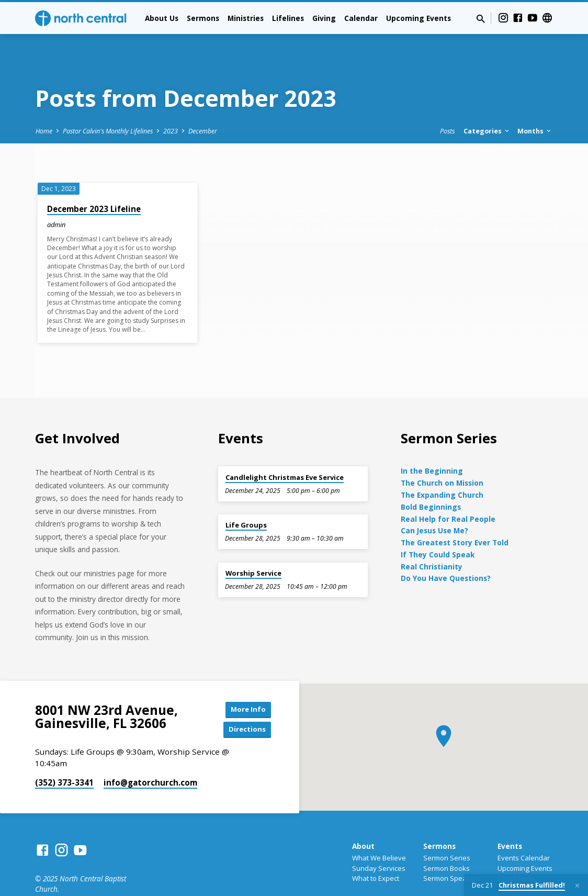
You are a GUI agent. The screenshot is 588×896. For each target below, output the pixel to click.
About (363, 819)
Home (44, 102)
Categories (487, 102)
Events (510, 819)
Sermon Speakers (452, 851)
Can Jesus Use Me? (434, 501)
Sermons (203, 18)
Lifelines (288, 18)
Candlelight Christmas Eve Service (285, 447)
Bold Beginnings (431, 478)
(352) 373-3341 (64, 755)
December (203, 102)
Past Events (516, 851)
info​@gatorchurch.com (150, 755)
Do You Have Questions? (446, 549)
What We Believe (379, 830)
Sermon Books (446, 841)
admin (56, 195)
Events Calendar (524, 830)
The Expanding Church (442, 466)
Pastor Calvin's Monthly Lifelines (108, 102)
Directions (245, 702)
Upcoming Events (419, 18)
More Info (245, 681)
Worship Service (253, 544)
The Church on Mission (442, 453)
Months (535, 102)
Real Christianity (432, 537)
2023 (171, 102)
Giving (324, 18)
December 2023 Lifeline (94, 180)
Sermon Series (447, 830)
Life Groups (246, 496)
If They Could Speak (438, 525)
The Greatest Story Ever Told (455, 513)
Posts (447, 102)
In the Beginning (432, 441)
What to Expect (376, 851)
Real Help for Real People (448, 489)
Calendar (361, 18)
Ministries (246, 18)
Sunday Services (379, 841)
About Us (162, 18)
